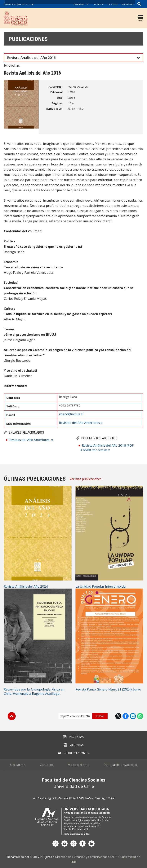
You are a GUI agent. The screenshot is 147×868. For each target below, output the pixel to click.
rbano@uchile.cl (71, 414)
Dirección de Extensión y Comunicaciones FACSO (87, 857)
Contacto (47, 765)
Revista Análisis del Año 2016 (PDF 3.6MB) (107, 448)
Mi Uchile (113, 4)
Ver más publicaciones (85, 479)
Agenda (74, 745)
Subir (12, 716)
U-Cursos (99, 4)
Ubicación (18, 765)
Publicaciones (28, 39)
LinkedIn (133, 716)
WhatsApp (140, 716)
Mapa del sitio (78, 765)
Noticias (74, 737)
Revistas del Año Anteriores (29, 440)
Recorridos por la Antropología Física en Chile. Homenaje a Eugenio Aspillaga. (34, 691)
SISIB (33, 857)
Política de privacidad (120, 765)
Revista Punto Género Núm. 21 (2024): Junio (108, 689)
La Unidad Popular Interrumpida (101, 586)
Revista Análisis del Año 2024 (26, 586)
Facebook (126, 716)
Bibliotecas (128, 4)
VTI (42, 857)
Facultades (79, 4)
